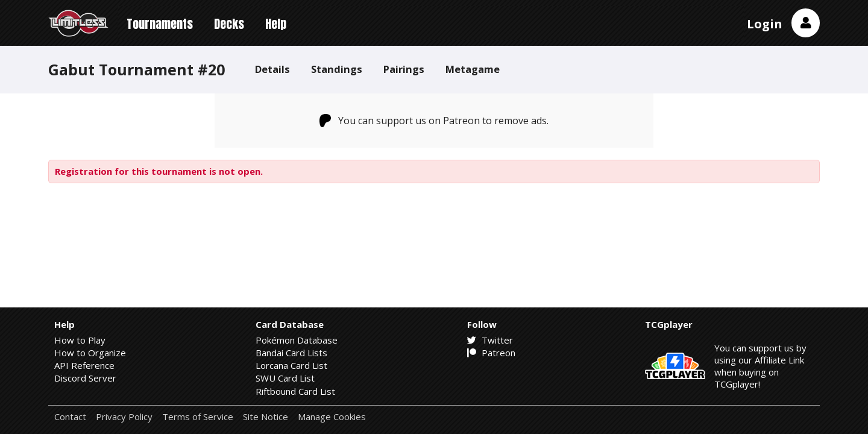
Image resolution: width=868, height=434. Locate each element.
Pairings (404, 69)
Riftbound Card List (295, 391)
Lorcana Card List (291, 365)
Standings (337, 69)
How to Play (80, 340)
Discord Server (85, 378)
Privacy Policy (124, 417)
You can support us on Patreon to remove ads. (434, 121)
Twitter (490, 340)
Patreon (491, 353)
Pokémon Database (297, 340)
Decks (229, 24)
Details (272, 69)
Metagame (473, 69)
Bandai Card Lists (291, 353)
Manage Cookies (332, 417)
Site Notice (266, 417)
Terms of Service (198, 417)
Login (765, 24)
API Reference (84, 365)
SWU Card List (285, 378)
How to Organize (90, 353)
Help (276, 24)
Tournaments (160, 24)
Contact (70, 417)
